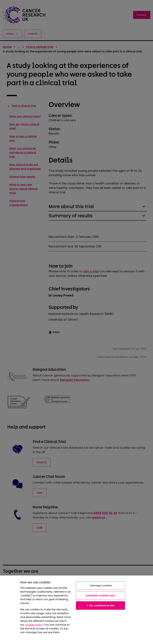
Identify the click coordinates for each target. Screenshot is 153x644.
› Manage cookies (100, 586)
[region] (76, 610)
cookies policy (34, 625)
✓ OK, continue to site (100, 606)
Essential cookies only (100, 596)
